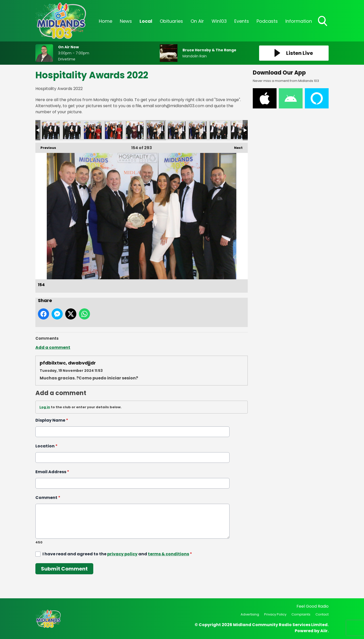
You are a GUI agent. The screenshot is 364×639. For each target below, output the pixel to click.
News (126, 21)
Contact (322, 614)
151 (93, 130)
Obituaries (171, 21)
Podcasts (267, 21)
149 (51, 130)
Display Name (52, 420)
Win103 (219, 21)
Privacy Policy (275, 614)
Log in (45, 407)
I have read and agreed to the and (117, 554)
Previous (46, 146)
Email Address (52, 472)
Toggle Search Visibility (323, 21)
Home (106, 21)
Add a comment (53, 347)
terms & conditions (168, 554)
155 (177, 130)
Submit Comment (64, 569)
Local (146, 21)
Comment (48, 498)
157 (219, 130)
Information (299, 21)
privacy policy (122, 554)
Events (242, 21)
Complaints (301, 614)
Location (47, 446)
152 (114, 130)
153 (135, 130)
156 (198, 130)
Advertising (250, 614)
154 (156, 130)
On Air (197, 21)
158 (240, 130)
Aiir (324, 631)
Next (236, 146)
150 (72, 130)
